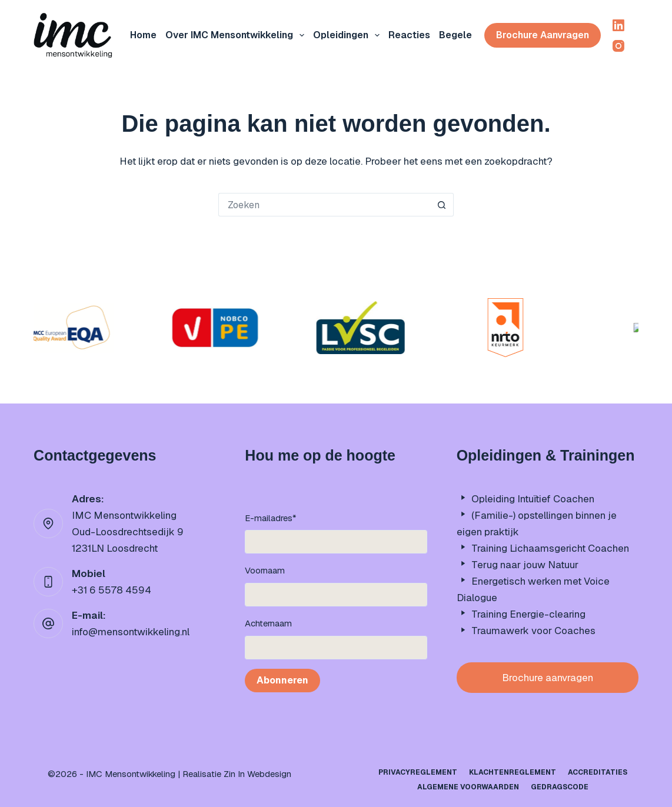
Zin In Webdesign (257, 774)
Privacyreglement (418, 773)
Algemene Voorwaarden (468, 787)
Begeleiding (474, 35)
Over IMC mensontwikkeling (237, 35)
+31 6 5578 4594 (112, 590)
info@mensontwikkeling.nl (131, 632)
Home (143, 35)
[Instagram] (618, 46)
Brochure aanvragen (543, 35)
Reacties (409, 35)
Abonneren (282, 680)
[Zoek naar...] (324, 205)
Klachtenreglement (513, 773)
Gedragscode (560, 787)
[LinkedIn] (618, 25)
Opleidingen (349, 35)
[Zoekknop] (442, 205)
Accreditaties (598, 773)
